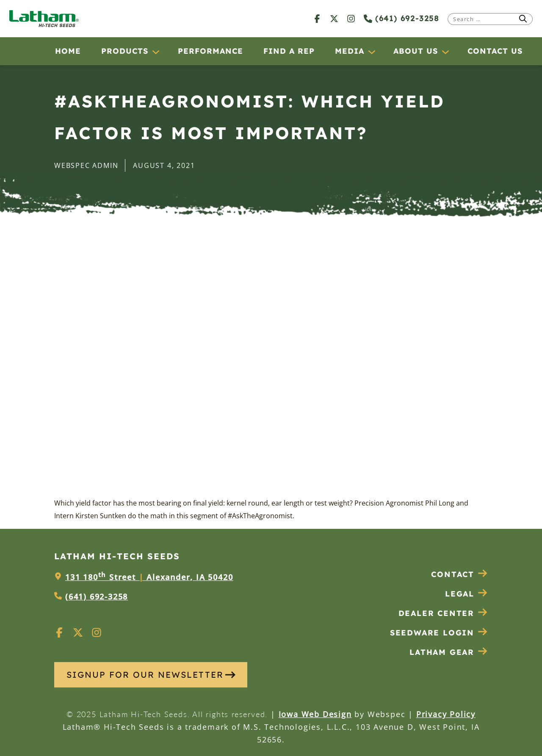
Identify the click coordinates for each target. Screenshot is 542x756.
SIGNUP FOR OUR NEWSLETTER (151, 675)
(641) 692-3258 (401, 18)
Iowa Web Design (315, 714)
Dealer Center (443, 613)
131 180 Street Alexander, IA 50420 (149, 577)
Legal (466, 594)
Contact (459, 574)
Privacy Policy (446, 714)
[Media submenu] (371, 52)
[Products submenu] (155, 52)
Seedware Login (439, 633)
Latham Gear (442, 652)
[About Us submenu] (445, 52)
